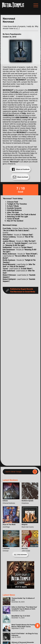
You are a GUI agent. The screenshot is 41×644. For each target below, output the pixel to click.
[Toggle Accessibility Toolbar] (38, 626)
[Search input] (18, 472)
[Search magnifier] (35, 472)
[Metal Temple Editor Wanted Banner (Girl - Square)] (21, 588)
